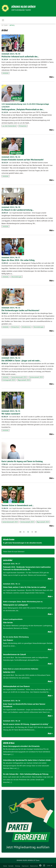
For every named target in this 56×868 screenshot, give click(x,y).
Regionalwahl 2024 (24, 380)
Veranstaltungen (17, 277)
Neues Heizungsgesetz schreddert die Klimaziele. (21, 746)
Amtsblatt (5, 73)
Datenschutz (34, 866)
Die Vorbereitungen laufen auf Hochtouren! (20, 310)
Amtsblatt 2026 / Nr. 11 (12, 584)
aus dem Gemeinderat (9, 126)
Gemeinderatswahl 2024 (19, 377)
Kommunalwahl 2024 (36, 377)
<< (20, 532)
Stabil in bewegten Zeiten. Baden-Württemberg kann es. (23, 602)
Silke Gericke (8, 623)
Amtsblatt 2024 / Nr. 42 (11, 157)
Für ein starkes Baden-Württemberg (16, 637)
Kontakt (11, 866)
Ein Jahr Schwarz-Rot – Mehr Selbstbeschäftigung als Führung (26, 774)
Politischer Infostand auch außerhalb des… (20, 57)
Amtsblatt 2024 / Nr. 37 (11, 257)
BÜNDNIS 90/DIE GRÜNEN (23, 7)
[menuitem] (5, 866)
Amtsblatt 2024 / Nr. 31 (11, 411)
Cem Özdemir (8, 640)
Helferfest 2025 (9, 672)
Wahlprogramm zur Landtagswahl (15, 605)
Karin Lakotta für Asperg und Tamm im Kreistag (22, 461)
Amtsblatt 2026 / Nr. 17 (12, 564)
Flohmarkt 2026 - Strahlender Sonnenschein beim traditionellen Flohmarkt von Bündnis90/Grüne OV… (27, 568)
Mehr (51, 77)
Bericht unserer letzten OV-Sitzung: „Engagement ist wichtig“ (26, 724)
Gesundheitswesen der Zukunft (14, 654)
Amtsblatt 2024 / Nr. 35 (11, 308)
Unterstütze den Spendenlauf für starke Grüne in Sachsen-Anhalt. (27, 760)
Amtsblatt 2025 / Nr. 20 (12, 721)
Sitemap (18, 866)
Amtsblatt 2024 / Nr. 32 (11, 358)
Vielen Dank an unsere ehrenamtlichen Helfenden (21, 669)
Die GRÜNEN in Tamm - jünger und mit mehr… (21, 361)
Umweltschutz (26, 327)
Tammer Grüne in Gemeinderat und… (18, 505)
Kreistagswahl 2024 (9, 380)
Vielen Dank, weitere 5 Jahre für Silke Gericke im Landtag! (25, 587)
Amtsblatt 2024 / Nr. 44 (11, 54)
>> (36, 532)
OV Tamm (5, 25)
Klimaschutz (23, 126)
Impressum (25, 866)
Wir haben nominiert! (11, 414)
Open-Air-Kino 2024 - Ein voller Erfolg (18, 260)
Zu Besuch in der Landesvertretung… (18, 210)
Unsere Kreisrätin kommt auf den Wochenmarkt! (23, 160)
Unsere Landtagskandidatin (13, 619)
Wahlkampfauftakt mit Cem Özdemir (16, 686)
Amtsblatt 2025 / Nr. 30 (12, 701)
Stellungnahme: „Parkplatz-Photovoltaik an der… (23, 109)
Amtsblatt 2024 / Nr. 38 (11, 207)
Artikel (12, 25)
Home (5, 866)
